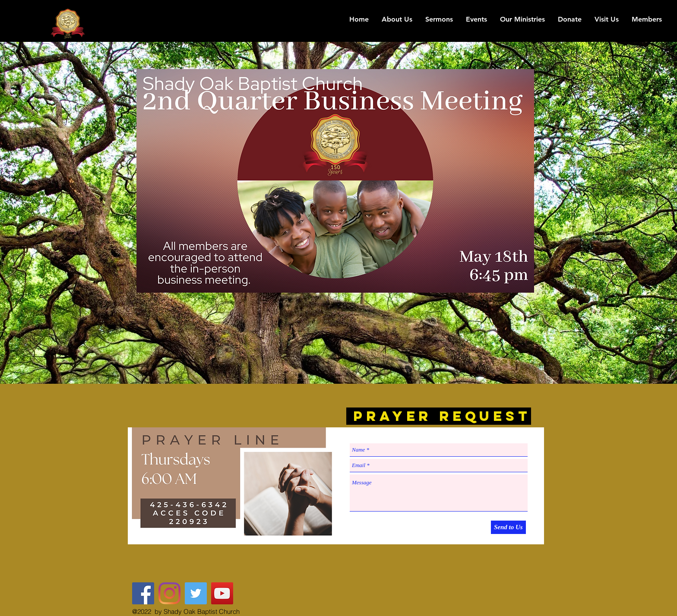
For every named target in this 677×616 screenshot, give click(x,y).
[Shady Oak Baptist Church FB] (143, 593)
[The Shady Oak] (169, 593)
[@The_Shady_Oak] (196, 593)
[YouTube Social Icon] (222, 593)
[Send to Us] (508, 527)
